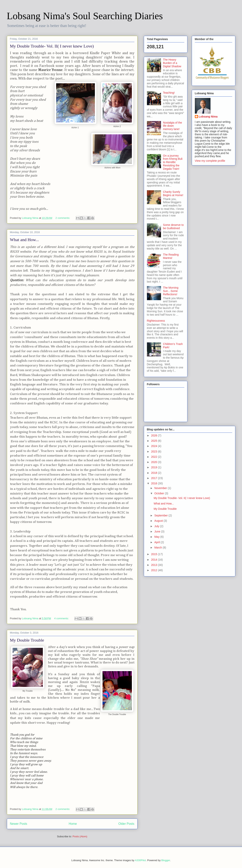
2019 (154, 467)
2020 (154, 462)
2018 (154, 473)
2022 (154, 457)
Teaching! (169, 93)
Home (73, 824)
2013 (154, 565)
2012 (154, 570)
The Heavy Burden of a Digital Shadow (172, 63)
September (161, 515)
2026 (154, 435)
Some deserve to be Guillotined (173, 227)
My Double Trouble (27, 640)
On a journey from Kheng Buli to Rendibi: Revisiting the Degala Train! (173, 162)
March (159, 548)
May (157, 537)
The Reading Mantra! (171, 256)
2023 (154, 452)
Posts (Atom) (80, 836)
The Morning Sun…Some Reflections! (171, 291)
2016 (154, 483)
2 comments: (63, 218)
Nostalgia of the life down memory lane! (172, 126)
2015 (154, 554)
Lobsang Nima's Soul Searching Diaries (85, 16)
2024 (154, 446)
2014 (154, 560)
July (157, 526)
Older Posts (126, 824)
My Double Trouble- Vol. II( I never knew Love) (52, 46)
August (159, 521)
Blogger (166, 860)
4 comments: (62, 618)
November (161, 488)
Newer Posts (19, 824)
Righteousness (156, 321)
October (160, 493)
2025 (154, 441)
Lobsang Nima (208, 117)
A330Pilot (140, 860)
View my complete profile (210, 161)
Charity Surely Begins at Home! (173, 193)
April (157, 542)
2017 (154, 478)
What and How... (24, 240)
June (158, 531)
